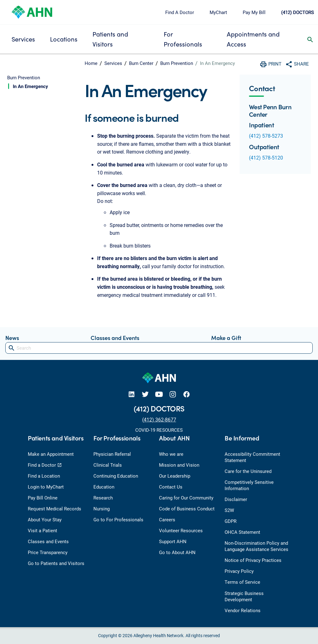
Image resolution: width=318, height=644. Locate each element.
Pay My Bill (254, 12)
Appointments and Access (253, 39)
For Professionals (183, 39)
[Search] (159, 348)
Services (23, 39)
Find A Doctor (180, 12)
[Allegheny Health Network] (32, 11)
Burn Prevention (177, 63)
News (12, 338)
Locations (64, 39)
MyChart (218, 12)
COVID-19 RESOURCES (159, 430)
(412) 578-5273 (266, 136)
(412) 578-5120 (266, 157)
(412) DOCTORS (298, 12)
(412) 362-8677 (159, 419)
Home (91, 63)
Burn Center (141, 63)
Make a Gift (226, 338)
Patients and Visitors (110, 39)
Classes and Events (115, 338)
